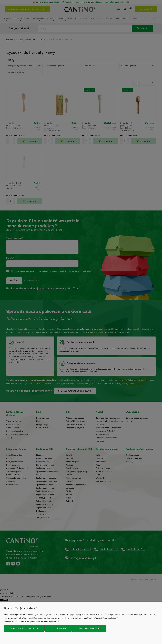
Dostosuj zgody (58, 628)
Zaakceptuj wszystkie (89, 628)
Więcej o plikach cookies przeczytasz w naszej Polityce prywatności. (33, 622)
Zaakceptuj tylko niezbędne (24, 628)
